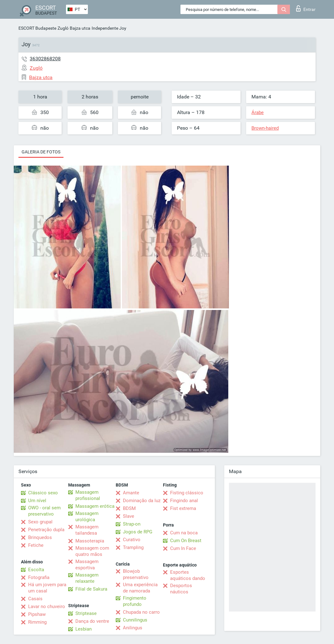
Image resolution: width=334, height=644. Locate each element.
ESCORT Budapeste (37, 28)
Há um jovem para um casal (47, 588)
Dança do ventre (92, 621)
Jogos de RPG (138, 532)
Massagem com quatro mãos (92, 551)
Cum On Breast (186, 541)
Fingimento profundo (135, 601)
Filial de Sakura (91, 589)
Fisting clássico (187, 493)
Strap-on (132, 524)
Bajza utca (80, 28)
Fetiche (36, 545)
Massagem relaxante (87, 578)
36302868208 (45, 59)
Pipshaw (37, 614)
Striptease (86, 613)
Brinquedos (40, 537)
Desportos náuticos (181, 589)
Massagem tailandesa (87, 530)
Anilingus (133, 628)
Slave (129, 516)
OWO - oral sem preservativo (44, 511)
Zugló (63, 28)
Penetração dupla (46, 530)
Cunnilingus (135, 620)
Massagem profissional (88, 495)
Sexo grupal (40, 522)
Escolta (36, 570)
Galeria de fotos (41, 152)
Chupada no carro (141, 612)
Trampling (133, 547)
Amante (131, 493)
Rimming (37, 622)
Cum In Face (183, 548)
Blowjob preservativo (136, 574)
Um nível (37, 501)
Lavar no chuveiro (47, 607)
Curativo (132, 540)
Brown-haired (265, 128)
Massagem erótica (95, 506)
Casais (35, 599)
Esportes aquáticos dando (188, 575)
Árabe (258, 112)
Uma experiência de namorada (140, 588)
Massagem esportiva (87, 565)
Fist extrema (183, 508)
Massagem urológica (87, 517)
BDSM (129, 508)
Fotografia (39, 577)
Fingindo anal (184, 501)
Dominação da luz (142, 501)
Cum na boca (184, 533)
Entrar (306, 8)
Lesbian (83, 629)
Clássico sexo (43, 493)
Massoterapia (90, 541)
